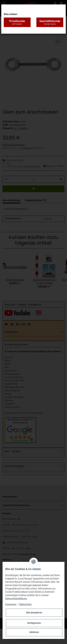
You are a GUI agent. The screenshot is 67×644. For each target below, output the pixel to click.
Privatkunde (17, 22)
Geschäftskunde (50, 22)
